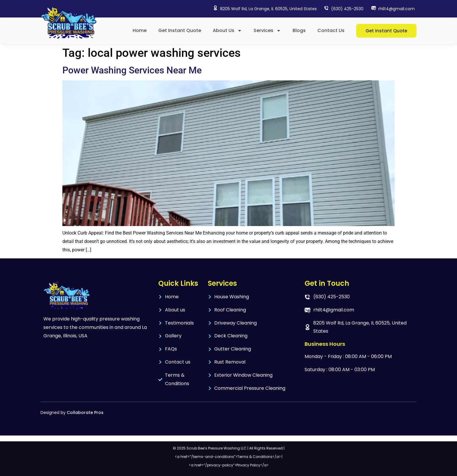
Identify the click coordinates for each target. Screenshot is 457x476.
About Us (227, 31)
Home (140, 30)
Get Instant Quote (180, 30)
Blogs (299, 30)
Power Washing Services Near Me (132, 70)
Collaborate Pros (85, 412)
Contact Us (331, 30)
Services (267, 31)
